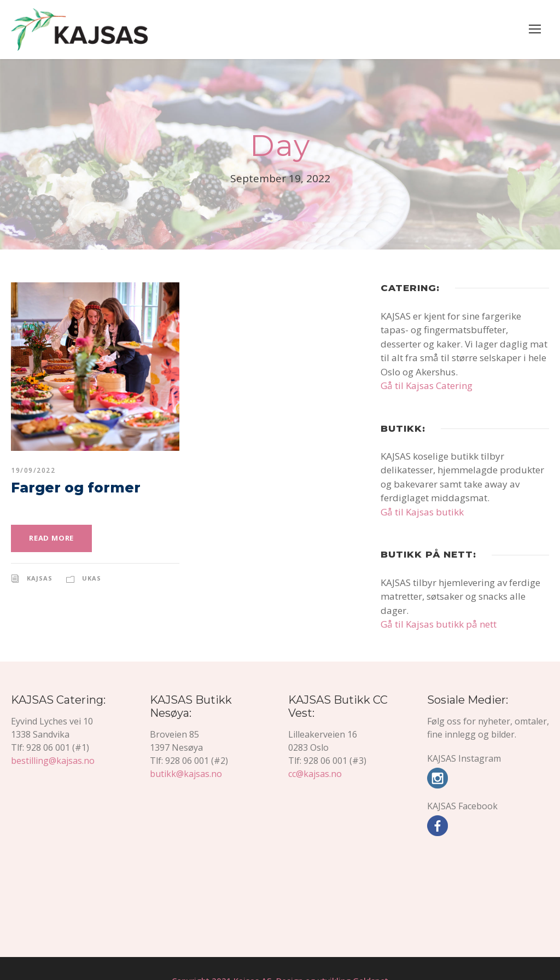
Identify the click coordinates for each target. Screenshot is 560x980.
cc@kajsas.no (316, 749)
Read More (53, 538)
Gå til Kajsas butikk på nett (436, 610)
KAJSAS (41, 578)
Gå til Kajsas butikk (420, 512)
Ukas (94, 578)
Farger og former (66, 488)
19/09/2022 (31, 471)
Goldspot (365, 956)
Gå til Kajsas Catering (425, 385)
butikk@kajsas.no (184, 749)
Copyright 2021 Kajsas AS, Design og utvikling (264, 956)
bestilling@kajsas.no (51, 749)
